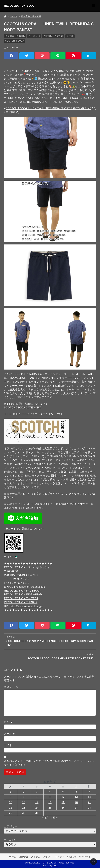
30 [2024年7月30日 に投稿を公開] (24, 813)
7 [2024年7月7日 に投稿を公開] (89, 792)
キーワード (85, 857)
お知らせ (72, 857)
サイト (8, 745)
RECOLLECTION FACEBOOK (23, 591)
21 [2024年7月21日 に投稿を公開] (89, 802)
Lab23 (56, 866)
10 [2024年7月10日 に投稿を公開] (37, 797)
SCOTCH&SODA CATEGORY (22, 408)
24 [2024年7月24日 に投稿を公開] (37, 808)
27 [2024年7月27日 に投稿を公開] (76, 808)
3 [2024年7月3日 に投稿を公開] (37, 792)
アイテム (36, 857)
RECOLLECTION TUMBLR (21, 602)
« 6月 (46, 818)
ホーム (13, 857)
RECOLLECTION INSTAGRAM (23, 595)
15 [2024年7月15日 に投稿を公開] (11, 802)
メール (10, 734)
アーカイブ (10, 840)
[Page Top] (94, 862)
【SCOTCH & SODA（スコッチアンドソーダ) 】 (34, 414)
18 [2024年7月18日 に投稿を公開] (50, 802)
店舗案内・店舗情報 (15, 36)
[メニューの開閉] (94, 6)
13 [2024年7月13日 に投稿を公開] (76, 797)
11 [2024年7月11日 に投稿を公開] (50, 797)
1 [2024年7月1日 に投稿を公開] (11, 792)
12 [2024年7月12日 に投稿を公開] (63, 797)
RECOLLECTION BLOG (19, 6)
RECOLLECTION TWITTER (21, 598)
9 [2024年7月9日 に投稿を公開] (24, 797)
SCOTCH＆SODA (83, 98)
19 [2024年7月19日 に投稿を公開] (63, 802)
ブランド (48, 857)
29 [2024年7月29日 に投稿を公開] (11, 813)
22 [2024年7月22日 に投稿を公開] (11, 808)
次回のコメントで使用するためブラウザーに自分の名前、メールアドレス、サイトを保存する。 (50, 763)
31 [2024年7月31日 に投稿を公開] (37, 813)
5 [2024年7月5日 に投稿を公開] (63, 792)
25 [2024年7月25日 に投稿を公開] (50, 808)
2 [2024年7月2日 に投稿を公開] (24, 792)
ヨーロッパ (34, 36)
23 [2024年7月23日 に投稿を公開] (24, 808)
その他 (70, 36)
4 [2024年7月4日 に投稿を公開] (50, 792)
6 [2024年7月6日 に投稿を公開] (76, 792)
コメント (11, 687)
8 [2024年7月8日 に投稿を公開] (11, 797)
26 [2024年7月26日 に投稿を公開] (63, 808)
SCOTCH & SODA (15, 41)
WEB (7, 404)
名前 (8, 722)
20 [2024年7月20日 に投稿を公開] (76, 802)
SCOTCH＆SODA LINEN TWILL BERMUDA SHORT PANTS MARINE (48, 108)
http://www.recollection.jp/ (27, 606)
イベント (60, 857)
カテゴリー (11, 826)
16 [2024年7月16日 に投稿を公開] (24, 802)
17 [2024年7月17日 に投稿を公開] (37, 802)
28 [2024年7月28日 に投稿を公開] (89, 808)
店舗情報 (24, 857)
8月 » (55, 818)
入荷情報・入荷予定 (53, 36)
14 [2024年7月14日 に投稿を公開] (89, 797)
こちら (36, 404)
